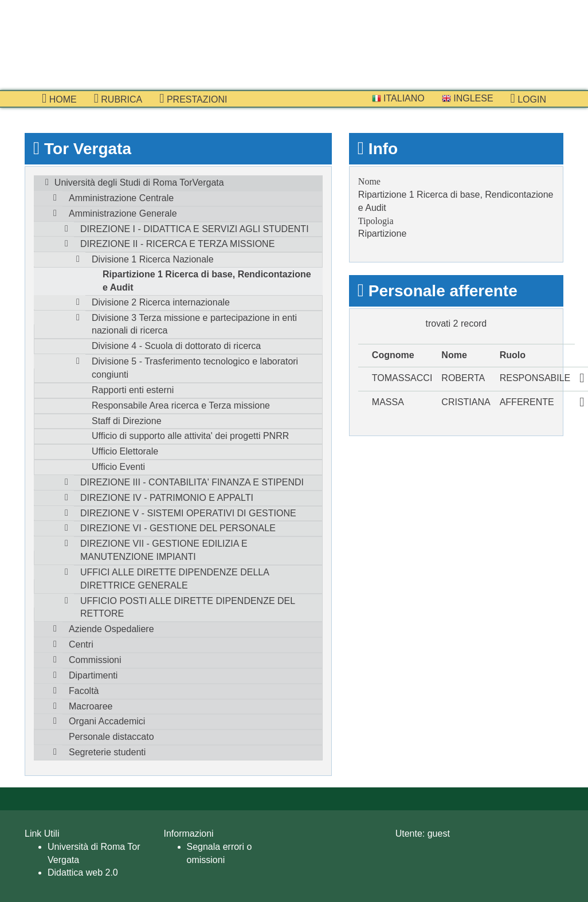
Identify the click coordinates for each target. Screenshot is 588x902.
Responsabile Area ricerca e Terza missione (181, 405)
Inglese (468, 98)
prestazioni (193, 99)
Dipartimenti (93, 675)
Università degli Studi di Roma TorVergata (139, 183)
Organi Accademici (107, 721)
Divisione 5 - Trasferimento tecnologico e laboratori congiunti (195, 368)
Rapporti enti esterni (133, 390)
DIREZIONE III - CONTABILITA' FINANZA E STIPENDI (192, 482)
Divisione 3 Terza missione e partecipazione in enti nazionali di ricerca (194, 324)
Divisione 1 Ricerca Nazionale (153, 259)
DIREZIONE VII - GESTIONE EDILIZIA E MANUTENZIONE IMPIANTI (164, 550)
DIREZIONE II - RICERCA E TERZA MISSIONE (177, 244)
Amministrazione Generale (123, 213)
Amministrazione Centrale (121, 198)
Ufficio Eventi (118, 467)
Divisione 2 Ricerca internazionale (161, 302)
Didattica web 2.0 (83, 872)
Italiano (398, 98)
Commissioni (95, 660)
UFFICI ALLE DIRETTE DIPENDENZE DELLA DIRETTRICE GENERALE (175, 579)
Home (59, 99)
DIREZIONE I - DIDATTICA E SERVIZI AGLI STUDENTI (195, 229)
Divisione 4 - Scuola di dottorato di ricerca (176, 346)
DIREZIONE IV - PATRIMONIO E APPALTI (167, 498)
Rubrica (118, 99)
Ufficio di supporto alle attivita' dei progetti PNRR (190, 436)
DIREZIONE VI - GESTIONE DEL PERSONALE (178, 528)
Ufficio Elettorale (125, 451)
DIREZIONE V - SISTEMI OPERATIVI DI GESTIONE (188, 513)
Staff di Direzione (127, 421)
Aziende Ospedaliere (111, 629)
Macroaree (91, 706)
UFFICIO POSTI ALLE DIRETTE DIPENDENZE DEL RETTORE (188, 607)
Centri (81, 644)
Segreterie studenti (107, 752)
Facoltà (84, 691)
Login (528, 99)
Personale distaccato (111, 737)
